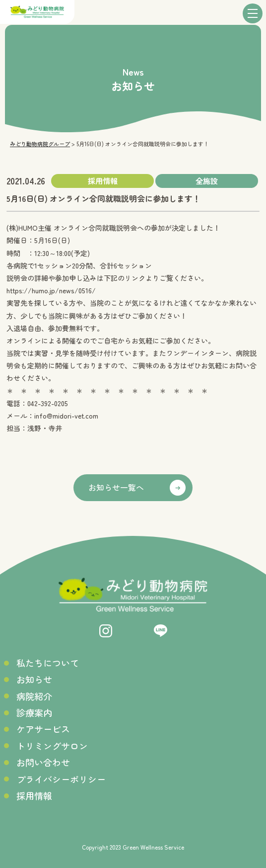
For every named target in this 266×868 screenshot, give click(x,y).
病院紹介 (34, 696)
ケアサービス (43, 729)
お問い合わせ (43, 762)
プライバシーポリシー (61, 779)
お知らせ (34, 679)
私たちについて (48, 663)
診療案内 (34, 713)
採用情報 (34, 796)
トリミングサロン (52, 746)
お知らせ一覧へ (116, 487)
